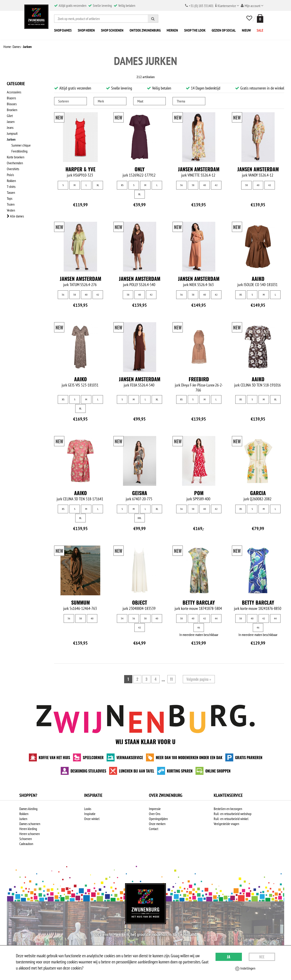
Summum (80, 607)
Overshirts (13, 169)
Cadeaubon (26, 849)
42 (216, 185)
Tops (10, 198)
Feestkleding (19, 151)
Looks (88, 814)
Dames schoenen (30, 829)
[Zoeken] (153, 19)
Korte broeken (16, 157)
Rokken (11, 181)
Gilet (10, 116)
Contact (154, 834)
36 (181, 185)
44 (216, 623)
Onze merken (157, 829)
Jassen (11, 122)
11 (171, 684)
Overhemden (15, 163)
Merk (101, 101)
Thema (181, 101)
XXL (139, 518)
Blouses (12, 104)
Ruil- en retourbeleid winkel (231, 824)
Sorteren (64, 101)
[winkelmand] (259, 19)
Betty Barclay (199, 607)
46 (199, 632)
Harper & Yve (80, 169)
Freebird (199, 379)
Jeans (10, 127)
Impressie (155, 814)
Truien (11, 204)
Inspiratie (90, 819)
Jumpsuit (12, 133)
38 (193, 185)
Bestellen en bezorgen (228, 814)
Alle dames (15, 216)
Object (140, 607)
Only (140, 169)
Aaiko (258, 279)
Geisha (140, 493)
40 (205, 185)
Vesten (11, 210)
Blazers (11, 98)
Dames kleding (28, 814)
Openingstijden (158, 824)
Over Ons (155, 819)
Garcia (258, 493)
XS (122, 185)
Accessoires (14, 92)
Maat (140, 101)
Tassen (11, 192)
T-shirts (11, 187)
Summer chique (21, 145)
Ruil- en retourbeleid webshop (233, 819)
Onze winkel (92, 824)
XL (98, 185)
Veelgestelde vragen (226, 829)
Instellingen (245, 968)
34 (122, 623)
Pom (199, 493)
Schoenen (26, 844)
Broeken (12, 110)
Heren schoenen (30, 839)
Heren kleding (28, 834)
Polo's (10, 175)
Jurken (11, 139)
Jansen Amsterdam (199, 169)
